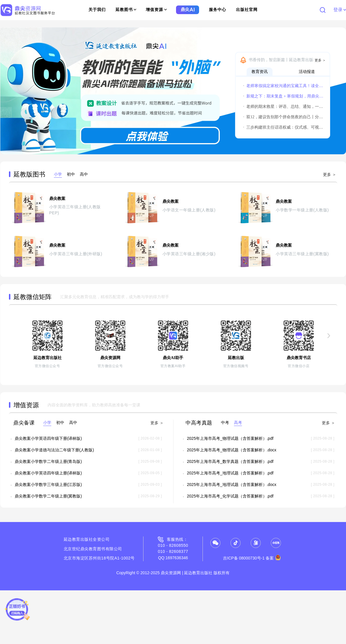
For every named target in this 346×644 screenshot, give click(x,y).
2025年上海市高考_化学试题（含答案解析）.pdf (230, 496)
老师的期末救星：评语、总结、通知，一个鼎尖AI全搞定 (283, 107)
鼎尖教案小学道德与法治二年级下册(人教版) (54, 450)
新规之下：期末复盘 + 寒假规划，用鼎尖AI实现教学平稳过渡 (283, 96)
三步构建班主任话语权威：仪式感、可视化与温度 (283, 127)
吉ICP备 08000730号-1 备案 (252, 558)
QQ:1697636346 (173, 558)
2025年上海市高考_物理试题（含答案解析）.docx (232, 450)
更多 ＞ (320, 60)
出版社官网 (247, 10)
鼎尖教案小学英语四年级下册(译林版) (48, 438)
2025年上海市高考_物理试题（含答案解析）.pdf (230, 438)
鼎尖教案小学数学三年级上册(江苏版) (48, 485)
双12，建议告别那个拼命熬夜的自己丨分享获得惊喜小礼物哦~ (283, 117)
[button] (7, 91)
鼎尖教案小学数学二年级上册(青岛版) (48, 461)
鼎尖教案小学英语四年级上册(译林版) (48, 473)
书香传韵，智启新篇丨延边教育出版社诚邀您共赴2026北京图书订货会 (288, 60)
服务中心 (218, 10)
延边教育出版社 (78, 539)
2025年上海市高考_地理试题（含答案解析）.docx (232, 485)
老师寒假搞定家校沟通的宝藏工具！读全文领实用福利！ (283, 86)
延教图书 (126, 10)
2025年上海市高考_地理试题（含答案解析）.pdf (230, 473)
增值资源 (156, 10)
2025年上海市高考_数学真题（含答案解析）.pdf (230, 461)
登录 (340, 10)
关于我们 (97, 10)
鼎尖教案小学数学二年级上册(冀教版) (48, 496)
